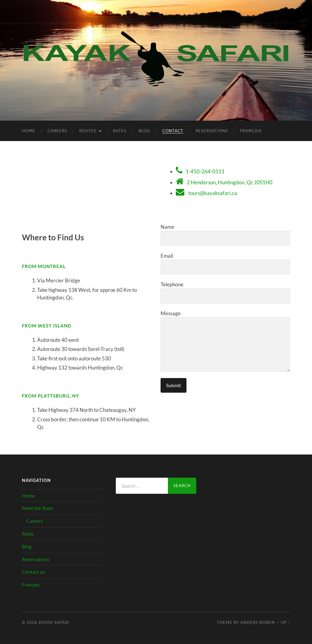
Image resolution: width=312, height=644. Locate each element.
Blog (144, 131)
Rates (120, 131)
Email (225, 264)
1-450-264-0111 (205, 171)
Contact (173, 131)
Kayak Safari (54, 622)
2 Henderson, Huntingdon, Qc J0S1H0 (230, 182)
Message (225, 341)
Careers (57, 131)
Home (29, 131)
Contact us (33, 572)
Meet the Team (37, 508)
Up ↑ (285, 622)
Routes (88, 131)
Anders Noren (258, 622)
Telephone (225, 292)
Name (225, 235)
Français (251, 131)
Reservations (212, 131)
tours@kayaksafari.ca (213, 193)
